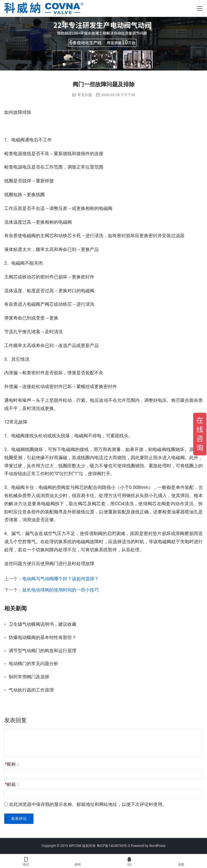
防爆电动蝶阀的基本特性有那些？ (43, 638)
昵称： (13, 764)
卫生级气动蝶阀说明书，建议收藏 (43, 624)
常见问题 (85, 95)
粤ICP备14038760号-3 (113, 846)
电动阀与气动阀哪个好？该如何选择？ (61, 579)
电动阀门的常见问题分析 (34, 664)
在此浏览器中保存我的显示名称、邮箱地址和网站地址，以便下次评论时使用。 (88, 804)
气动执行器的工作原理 (31, 690)
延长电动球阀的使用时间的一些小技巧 (61, 590)
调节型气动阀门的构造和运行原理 (43, 651)
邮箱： (13, 784)
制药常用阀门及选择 (29, 677)
